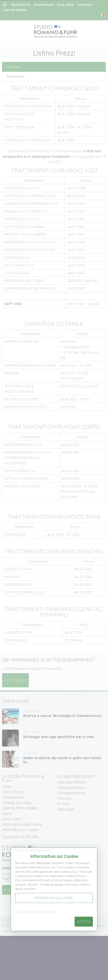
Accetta (84, 922)
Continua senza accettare (33, 850)
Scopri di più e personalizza (37, 912)
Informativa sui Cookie (54, 898)
